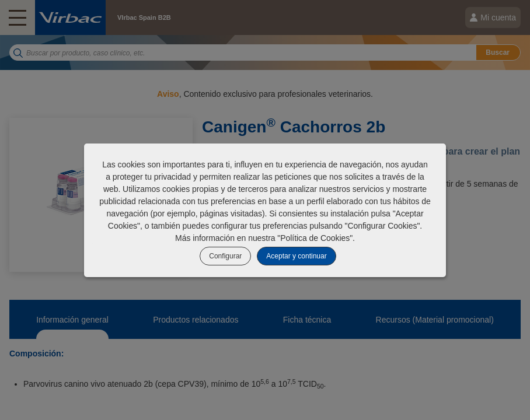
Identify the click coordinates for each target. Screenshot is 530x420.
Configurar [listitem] (225, 256)
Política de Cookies (315, 238)
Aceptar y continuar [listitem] (296, 256)
